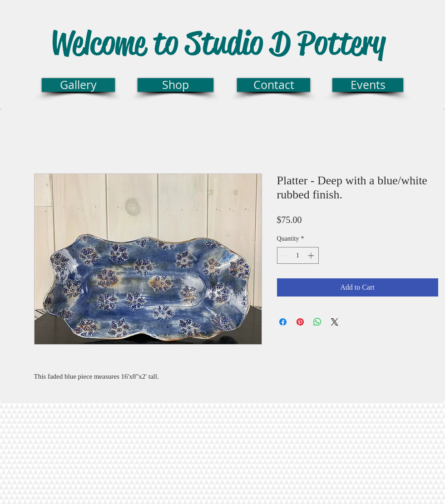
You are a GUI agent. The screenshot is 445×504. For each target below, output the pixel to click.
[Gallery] (78, 85)
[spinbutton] (298, 255)
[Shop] (176, 85)
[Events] (368, 85)
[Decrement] (284, 255)
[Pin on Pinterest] (300, 322)
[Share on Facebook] (283, 322)
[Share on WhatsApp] (317, 322)
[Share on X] (335, 322)
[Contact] (274, 85)
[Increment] (312, 255)
